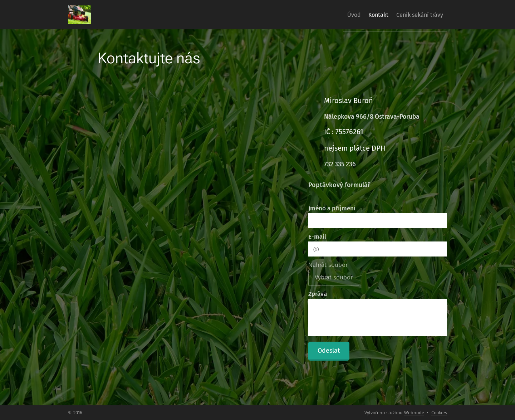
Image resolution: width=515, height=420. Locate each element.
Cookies (439, 413)
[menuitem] (341, 15)
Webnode (414, 413)
